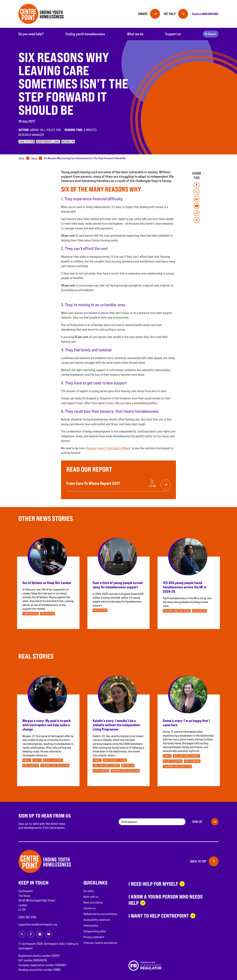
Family (27, 760)
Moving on (68, 142)
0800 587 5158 (27, 917)
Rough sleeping (53, 760)
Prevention (47, 614)
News (34, 158)
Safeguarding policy (95, 931)
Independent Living (48, 142)
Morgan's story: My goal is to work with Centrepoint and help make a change (47, 725)
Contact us (90, 908)
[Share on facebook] (197, 185)
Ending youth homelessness (85, 34)
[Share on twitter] (197, 192)
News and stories (93, 902)
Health (37, 760)
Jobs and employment (106, 765)
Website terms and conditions (100, 914)
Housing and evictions (177, 611)
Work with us (91, 897)
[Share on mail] (197, 206)
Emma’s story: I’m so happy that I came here (186, 723)
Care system (27, 142)
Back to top (198, 861)
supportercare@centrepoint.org (38, 924)
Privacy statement (94, 937)
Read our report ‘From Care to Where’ (109, 448)
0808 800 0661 (210, 14)
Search (212, 34)
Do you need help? (31, 34)
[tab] (25, 158)
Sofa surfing (31, 765)
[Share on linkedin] (197, 199)
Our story (89, 891)
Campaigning (31, 614)
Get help (170, 14)
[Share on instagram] (40, 934)
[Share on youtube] (49, 934)
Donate (143, 14)
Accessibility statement (97, 920)
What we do (135, 34)
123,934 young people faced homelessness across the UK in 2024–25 (185, 587)
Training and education (55, 765)
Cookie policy (91, 925)
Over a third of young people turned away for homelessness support (118, 585)
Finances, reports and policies (100, 943)
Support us (173, 34)
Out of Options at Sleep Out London (47, 583)
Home (21, 158)
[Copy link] (197, 213)
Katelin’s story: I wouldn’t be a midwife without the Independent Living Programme (116, 725)
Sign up (197, 822)
